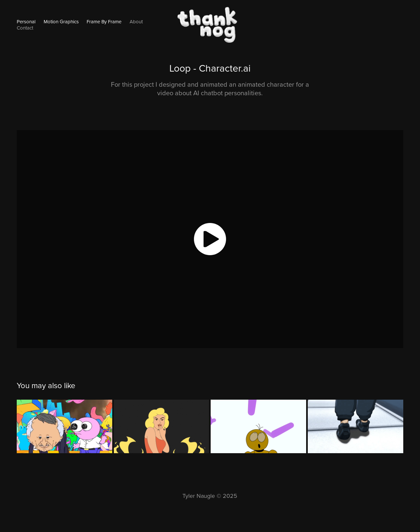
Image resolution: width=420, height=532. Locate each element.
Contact (25, 28)
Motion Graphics (61, 22)
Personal (26, 22)
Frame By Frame (104, 22)
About (136, 22)
